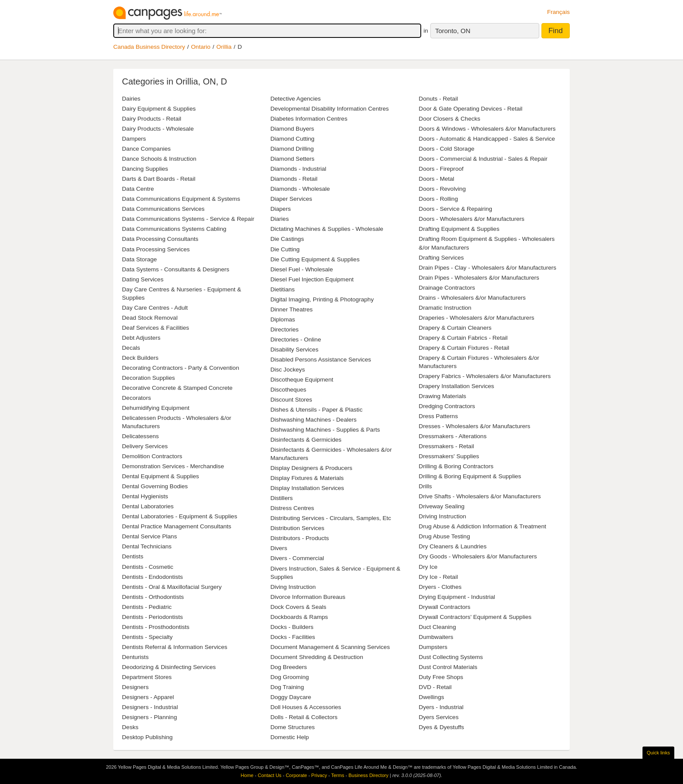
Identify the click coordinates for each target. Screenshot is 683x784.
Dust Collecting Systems (451, 657)
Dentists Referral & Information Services (175, 647)
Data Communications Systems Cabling (174, 229)
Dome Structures (293, 727)
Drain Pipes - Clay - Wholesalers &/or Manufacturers (487, 268)
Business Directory (369, 775)
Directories (285, 329)
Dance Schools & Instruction (159, 159)
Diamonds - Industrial (298, 169)
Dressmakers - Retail (446, 446)
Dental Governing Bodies (155, 486)
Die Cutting (285, 249)
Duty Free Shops (441, 677)
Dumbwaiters (436, 637)
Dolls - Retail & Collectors (304, 717)
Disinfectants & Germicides (306, 440)
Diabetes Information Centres (309, 119)
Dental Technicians (147, 546)
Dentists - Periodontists (152, 617)
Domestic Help (290, 737)
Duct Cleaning (437, 627)
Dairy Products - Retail (152, 119)
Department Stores (147, 677)
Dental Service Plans (149, 536)
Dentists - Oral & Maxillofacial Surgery (172, 587)
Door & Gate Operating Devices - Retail (470, 109)
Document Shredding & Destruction (317, 657)
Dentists (133, 556)
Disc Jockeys (288, 370)
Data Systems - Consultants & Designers (176, 269)
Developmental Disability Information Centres (330, 109)
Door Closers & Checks (449, 119)
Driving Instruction (442, 516)
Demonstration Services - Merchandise (173, 466)
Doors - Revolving (442, 189)
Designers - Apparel (148, 697)
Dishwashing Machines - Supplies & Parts (325, 430)
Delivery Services (145, 446)
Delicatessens (140, 436)
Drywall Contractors (445, 607)
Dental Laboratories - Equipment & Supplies (179, 516)
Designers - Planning (149, 717)
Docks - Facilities (293, 637)
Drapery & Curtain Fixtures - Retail (464, 348)
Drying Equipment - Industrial (457, 597)
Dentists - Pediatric (147, 607)
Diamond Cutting (292, 139)
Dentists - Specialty (147, 637)
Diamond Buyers (292, 129)
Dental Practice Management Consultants (177, 526)
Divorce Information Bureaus (308, 597)
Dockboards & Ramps (299, 617)
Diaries (280, 219)
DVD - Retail (435, 687)
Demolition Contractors (152, 456)
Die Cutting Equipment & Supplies (315, 259)
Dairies (131, 99)
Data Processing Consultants (160, 239)
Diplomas (283, 319)
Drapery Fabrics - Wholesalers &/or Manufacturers (485, 376)
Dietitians (283, 289)
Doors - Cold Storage (446, 149)
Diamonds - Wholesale (300, 189)
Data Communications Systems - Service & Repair (188, 219)
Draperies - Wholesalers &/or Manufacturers (476, 318)
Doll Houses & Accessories (306, 707)
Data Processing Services (156, 249)
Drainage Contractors (447, 288)
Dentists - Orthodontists (153, 597)
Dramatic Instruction (445, 308)
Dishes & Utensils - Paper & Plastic (317, 410)
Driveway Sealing (441, 506)
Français (558, 12)
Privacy (319, 775)
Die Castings (287, 239)
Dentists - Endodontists (152, 577)
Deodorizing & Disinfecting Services (169, 667)
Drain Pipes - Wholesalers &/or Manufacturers (479, 278)
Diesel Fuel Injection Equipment (312, 279)
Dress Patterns (438, 416)
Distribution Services (298, 528)
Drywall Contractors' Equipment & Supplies (475, 617)
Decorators (136, 398)
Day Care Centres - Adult (155, 308)
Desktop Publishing (147, 737)
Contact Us (270, 775)
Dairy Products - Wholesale (158, 129)
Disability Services (294, 350)
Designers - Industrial (150, 707)
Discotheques (288, 390)
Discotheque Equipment (302, 380)
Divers (279, 548)
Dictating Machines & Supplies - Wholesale (327, 229)
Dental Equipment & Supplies (161, 476)
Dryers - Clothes (440, 587)
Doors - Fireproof (441, 169)
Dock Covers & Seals (298, 607)
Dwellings (431, 697)
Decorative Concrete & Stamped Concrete (177, 388)
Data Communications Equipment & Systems (181, 199)
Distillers (282, 498)
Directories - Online (296, 340)
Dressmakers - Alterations (453, 436)
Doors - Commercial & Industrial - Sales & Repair (483, 159)
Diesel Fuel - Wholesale (302, 269)
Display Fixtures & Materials (307, 478)
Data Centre (138, 189)
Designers (135, 687)
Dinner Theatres (292, 309)
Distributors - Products (300, 538)
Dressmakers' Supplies (449, 456)
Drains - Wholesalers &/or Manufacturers (472, 298)
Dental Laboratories (148, 506)
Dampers (134, 139)
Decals (131, 348)
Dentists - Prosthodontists (156, 627)
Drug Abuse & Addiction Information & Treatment (482, 526)
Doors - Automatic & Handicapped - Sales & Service (487, 139)
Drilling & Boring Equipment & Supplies (470, 476)
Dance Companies (146, 149)
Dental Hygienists (145, 496)
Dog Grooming (290, 677)
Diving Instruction (293, 587)
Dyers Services (438, 717)
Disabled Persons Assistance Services (321, 360)
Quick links (658, 753)
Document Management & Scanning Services (330, 647)
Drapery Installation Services (456, 386)
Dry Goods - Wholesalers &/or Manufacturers (478, 556)
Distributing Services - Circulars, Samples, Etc (331, 518)
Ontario (201, 47)
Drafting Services (441, 258)
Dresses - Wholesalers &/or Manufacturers (474, 426)
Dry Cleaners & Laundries (453, 546)
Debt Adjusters (141, 338)
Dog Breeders (289, 667)
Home (247, 775)
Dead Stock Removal (150, 318)
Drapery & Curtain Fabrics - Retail (463, 338)
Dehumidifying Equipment (156, 408)
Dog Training (287, 687)
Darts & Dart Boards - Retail (159, 179)
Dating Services (143, 279)
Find (556, 31)
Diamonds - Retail (294, 179)
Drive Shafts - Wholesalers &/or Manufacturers (480, 496)
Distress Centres (292, 508)
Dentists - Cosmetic (148, 567)
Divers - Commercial (297, 558)
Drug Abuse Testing (444, 536)
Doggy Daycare (291, 697)
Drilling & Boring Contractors (456, 466)
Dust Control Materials (448, 667)
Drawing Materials (442, 396)
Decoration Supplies (149, 378)
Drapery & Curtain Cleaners (455, 328)
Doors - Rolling (438, 199)
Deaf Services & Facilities (156, 328)
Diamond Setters (292, 159)
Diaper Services (291, 199)
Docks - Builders (292, 627)
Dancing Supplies (145, 169)
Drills (425, 486)
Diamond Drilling (292, 149)
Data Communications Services (163, 209)
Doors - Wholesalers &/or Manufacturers (472, 219)
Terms (338, 775)
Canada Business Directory (149, 47)
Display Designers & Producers (311, 468)
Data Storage (139, 259)
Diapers (281, 209)
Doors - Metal (436, 179)
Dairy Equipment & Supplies (159, 109)
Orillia (224, 47)
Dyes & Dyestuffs (441, 727)
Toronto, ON (453, 31)
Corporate (296, 775)
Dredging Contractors (447, 406)
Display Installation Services (307, 488)
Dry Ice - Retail (438, 577)
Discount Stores (291, 400)
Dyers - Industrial (441, 707)
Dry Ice (428, 567)
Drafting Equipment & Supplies (459, 229)
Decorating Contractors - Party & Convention (181, 368)
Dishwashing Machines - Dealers (314, 420)
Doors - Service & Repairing (455, 209)
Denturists (135, 657)
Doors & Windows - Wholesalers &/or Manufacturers (487, 129)
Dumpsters (433, 647)
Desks (130, 727)
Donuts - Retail (438, 99)
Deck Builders (140, 358)
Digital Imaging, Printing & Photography (322, 299)
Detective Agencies (296, 99)
